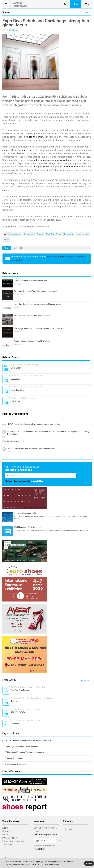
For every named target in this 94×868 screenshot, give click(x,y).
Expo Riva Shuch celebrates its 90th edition (32, 316)
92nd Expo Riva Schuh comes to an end (30, 281)
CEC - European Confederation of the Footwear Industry (28, 741)
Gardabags (16, 379)
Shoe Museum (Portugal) (15, 764)
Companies (29, 234)
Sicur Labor (16, 368)
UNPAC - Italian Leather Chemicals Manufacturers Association (33, 424)
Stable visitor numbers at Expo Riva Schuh (32, 341)
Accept (89, 863)
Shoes (6, 239)
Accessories (16, 234)
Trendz (14, 701)
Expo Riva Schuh (54, 234)
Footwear (69, 234)
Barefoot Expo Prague (20, 690)
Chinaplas (15, 723)
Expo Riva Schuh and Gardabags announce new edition (37, 291)
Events (40, 234)
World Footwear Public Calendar (27, 527)
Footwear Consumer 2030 (25, 513)
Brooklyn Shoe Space (14, 758)
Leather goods (82, 234)
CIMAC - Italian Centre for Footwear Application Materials (31, 449)
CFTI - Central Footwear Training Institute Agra (24, 752)
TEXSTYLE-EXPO (18, 712)
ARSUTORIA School (15, 441)
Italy (15, 30)
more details (54, 864)
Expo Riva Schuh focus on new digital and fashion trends (38, 304)
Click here (18, 530)
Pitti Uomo (15, 401)
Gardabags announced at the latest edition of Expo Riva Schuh (40, 328)
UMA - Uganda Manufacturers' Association (23, 746)
